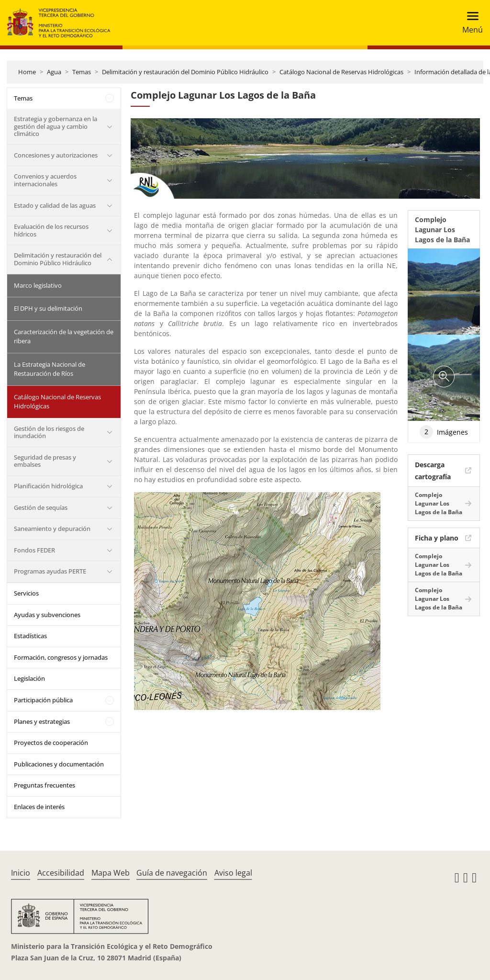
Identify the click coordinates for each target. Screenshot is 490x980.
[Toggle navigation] (470, 23)
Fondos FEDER (34, 550)
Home (27, 72)
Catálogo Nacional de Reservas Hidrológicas (341, 72)
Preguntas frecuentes (45, 785)
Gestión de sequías (41, 507)
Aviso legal (233, 873)
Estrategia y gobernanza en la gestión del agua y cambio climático (56, 126)
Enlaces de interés (39, 807)
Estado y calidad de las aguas (55, 205)
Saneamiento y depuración (52, 529)
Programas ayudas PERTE (50, 571)
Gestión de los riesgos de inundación (49, 432)
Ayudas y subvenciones (47, 615)
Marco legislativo (38, 285)
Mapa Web (111, 873)
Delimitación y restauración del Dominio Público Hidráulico (185, 72)
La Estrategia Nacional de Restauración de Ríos (50, 369)
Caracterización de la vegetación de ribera (64, 337)
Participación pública (43, 700)
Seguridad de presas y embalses (45, 461)
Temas (82, 72)
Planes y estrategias (42, 721)
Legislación (29, 678)
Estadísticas (30, 636)
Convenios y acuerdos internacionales (45, 180)
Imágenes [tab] (444, 432)
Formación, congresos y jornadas (61, 657)
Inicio (21, 873)
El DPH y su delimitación (48, 308)
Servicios (26, 593)
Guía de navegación (172, 873)
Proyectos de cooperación (51, 743)
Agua (54, 72)
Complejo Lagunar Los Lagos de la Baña (439, 503)
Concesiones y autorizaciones (56, 155)
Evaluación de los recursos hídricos (51, 230)
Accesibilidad (61, 873)
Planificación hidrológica (48, 486)
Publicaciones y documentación (59, 764)
